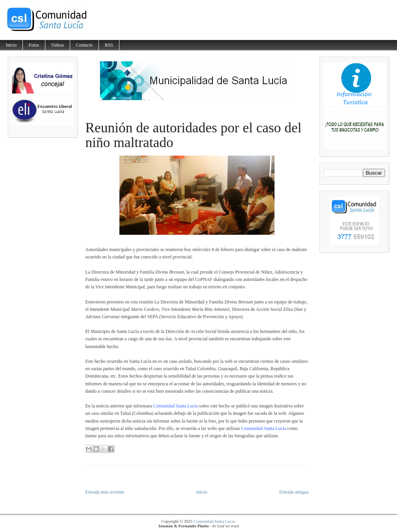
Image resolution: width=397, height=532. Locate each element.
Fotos (34, 45)
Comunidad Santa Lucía (214, 521)
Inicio (11, 45)
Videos (58, 45)
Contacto (84, 45)
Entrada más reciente (105, 492)
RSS (109, 45)
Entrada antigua (294, 492)
